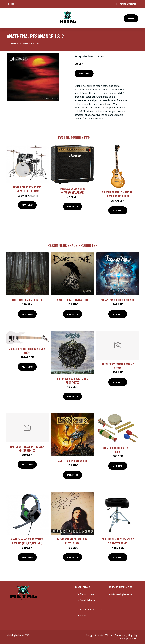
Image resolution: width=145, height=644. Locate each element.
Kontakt (99, 635)
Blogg (83, 615)
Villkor (109, 635)
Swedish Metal (88, 600)
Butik (131, 18)
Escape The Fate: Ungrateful (72, 300)
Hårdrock (101, 56)
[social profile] (17, 4)
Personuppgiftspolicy (126, 635)
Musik (91, 56)
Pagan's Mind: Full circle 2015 (118, 300)
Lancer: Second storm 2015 (72, 461)
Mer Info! (84, 73)
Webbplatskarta (129, 639)
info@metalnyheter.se (126, 4)
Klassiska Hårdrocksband (91, 610)
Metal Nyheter (88, 594)
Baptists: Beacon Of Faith (27, 300)
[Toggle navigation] (10, 18)
